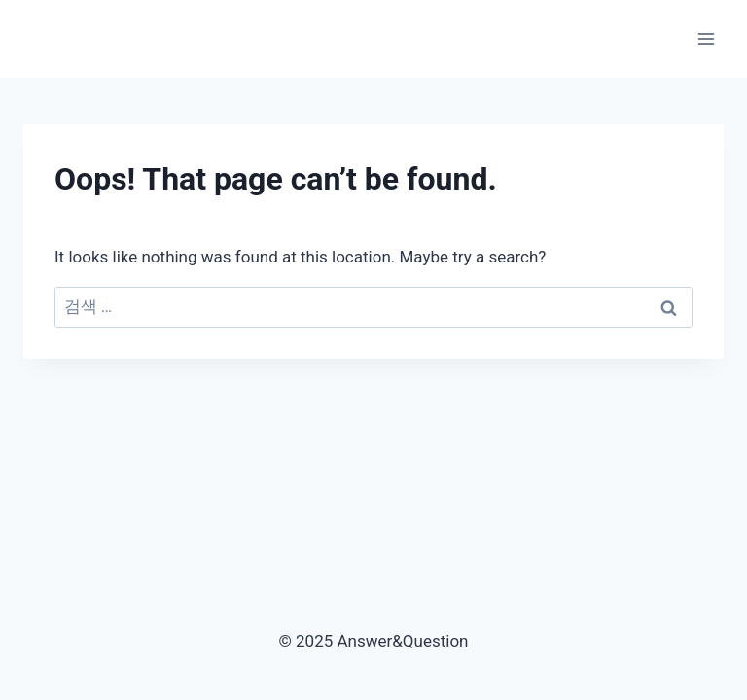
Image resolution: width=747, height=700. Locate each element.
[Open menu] (706, 38)
